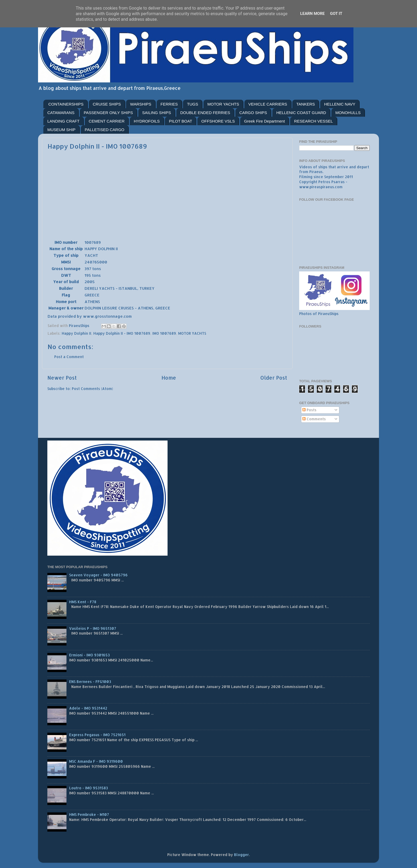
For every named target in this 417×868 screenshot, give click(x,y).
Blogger (241, 855)
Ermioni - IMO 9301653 (89, 655)
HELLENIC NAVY (340, 104)
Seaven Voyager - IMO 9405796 (98, 575)
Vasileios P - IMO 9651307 (93, 628)
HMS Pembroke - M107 (89, 814)
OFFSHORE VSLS (218, 121)
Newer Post (62, 378)
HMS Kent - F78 (83, 602)
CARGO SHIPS (253, 113)
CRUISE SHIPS (107, 104)
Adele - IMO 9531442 (88, 708)
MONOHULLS (348, 113)
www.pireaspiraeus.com (321, 187)
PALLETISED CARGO (105, 130)
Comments (314, 419)
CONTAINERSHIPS (66, 104)
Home (169, 378)
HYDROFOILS (147, 121)
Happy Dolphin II (76, 333)
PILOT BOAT (180, 121)
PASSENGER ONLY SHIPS (108, 113)
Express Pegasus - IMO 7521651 (97, 735)
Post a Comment (69, 357)
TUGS (193, 104)
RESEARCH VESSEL (314, 121)
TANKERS (306, 104)
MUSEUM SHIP (61, 130)
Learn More (312, 14)
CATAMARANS (61, 113)
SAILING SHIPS (157, 113)
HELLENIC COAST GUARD (301, 113)
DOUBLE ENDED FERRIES (205, 113)
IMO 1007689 (164, 333)
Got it (336, 14)
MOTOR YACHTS (223, 104)
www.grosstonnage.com (107, 316)
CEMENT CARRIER (107, 121)
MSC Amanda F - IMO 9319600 (96, 761)
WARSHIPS (141, 104)
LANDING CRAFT (63, 121)
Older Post (274, 378)
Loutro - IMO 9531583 (89, 788)
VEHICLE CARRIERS (268, 104)
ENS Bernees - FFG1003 (90, 682)
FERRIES (169, 104)
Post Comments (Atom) (92, 389)
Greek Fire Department (264, 121)
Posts (309, 410)
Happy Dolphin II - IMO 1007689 (122, 333)
